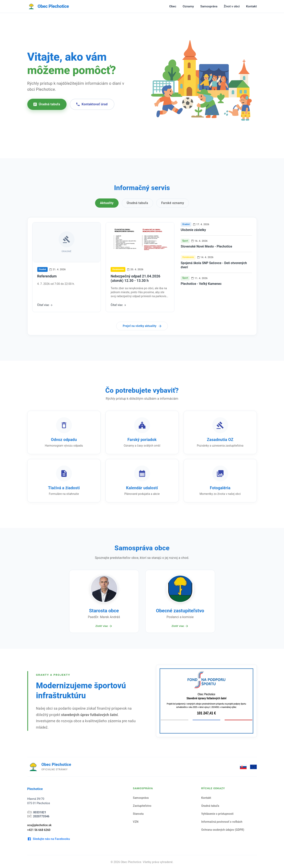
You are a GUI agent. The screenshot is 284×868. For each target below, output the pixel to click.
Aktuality (107, 203)
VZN (136, 822)
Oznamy (188, 6)
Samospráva (209, 6)
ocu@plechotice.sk (39, 825)
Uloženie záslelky (193, 230)
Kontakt (252, 6)
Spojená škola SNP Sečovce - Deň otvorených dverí (214, 265)
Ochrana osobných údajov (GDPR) (223, 830)
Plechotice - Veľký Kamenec (201, 284)
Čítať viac (45, 305)
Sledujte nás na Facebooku (49, 839)
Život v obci (232, 6)
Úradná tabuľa (47, 104)
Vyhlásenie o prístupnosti (217, 814)
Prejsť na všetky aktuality (142, 326)
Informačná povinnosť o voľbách (222, 822)
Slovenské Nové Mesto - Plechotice (206, 246)
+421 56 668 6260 (39, 830)
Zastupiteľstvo (142, 806)
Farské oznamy (173, 203)
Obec (173, 6)
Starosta (138, 814)
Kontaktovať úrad (92, 104)
